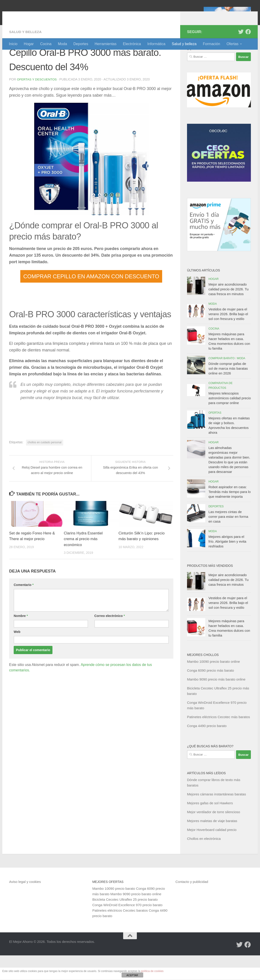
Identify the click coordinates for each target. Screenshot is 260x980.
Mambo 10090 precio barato (114, 913)
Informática (156, 44)
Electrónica (132, 44)
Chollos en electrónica (204, 863)
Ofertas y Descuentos (37, 104)
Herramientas (106, 44)
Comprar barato (222, 383)
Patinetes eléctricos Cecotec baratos (120, 935)
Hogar (29, 44)
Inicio (13, 44)
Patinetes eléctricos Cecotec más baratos (218, 741)
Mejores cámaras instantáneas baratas (216, 819)
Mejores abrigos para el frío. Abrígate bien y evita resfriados (227, 566)
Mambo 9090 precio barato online (136, 919)
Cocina (46, 44)
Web (17, 656)
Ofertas (232, 44)
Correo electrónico (110, 640)
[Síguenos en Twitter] (241, 56)
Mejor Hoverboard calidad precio (212, 854)
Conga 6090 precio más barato (211, 695)
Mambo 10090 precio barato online (213, 686)
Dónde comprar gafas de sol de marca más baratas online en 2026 (228, 393)
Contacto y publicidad (192, 906)
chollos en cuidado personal (45, 467)
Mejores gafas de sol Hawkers (210, 828)
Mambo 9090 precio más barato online (216, 704)
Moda (62, 44)
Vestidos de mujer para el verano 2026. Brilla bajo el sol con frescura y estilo (228, 339)
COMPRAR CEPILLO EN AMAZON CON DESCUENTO (91, 301)
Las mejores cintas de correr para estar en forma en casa (228, 541)
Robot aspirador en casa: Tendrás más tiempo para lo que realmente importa (230, 516)
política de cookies (152, 971)
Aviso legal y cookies (25, 906)
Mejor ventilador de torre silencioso (214, 837)
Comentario (24, 609)
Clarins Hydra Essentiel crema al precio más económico (84, 564)
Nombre (21, 640)
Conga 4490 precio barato (207, 750)
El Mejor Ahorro (44, 16)
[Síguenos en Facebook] (248, 56)
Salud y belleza (184, 44)
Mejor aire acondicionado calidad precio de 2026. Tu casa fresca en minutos (229, 314)
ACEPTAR (132, 975)
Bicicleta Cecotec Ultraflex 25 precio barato (125, 924)
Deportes (81, 44)
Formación (212, 44)
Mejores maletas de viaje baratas (212, 845)
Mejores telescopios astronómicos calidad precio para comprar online (230, 423)
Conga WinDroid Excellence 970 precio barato (127, 930)
